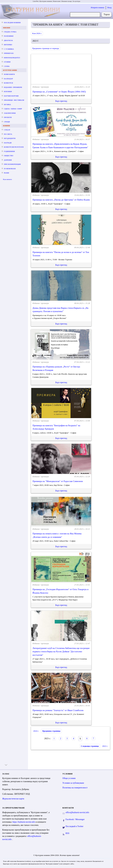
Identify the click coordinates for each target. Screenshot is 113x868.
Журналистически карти (13, 799)
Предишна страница (51, 731)
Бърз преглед (61, 101)
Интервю (8, 45)
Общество (9, 156)
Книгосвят (57, 1)
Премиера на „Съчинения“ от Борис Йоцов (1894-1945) (59, 92)
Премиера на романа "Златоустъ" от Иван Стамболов (58, 710)
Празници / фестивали (14, 100)
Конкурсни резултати (14, 147)
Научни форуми (11, 96)
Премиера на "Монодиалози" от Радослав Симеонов (58, 481)
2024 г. (36, 731)
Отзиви (7, 62)
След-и (7, 130)
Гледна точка (10, 32)
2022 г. (105, 746)
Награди (8, 143)
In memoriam (10, 169)
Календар (8, 79)
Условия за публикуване (73, 783)
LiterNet (36, 1)
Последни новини (12, 23)
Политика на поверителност (75, 788)
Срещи (7, 122)
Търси (107, 14)
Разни (6, 173)
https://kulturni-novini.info (24, 822)
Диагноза (8, 40)
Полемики (9, 36)
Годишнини (9, 151)
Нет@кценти (10, 138)
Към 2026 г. (37, 33)
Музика (7, 104)
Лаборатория (10, 113)
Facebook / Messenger (75, 819)
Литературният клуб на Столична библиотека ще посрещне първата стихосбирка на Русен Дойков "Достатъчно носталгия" (61, 652)
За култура (76, 1)
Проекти (8, 117)
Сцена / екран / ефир (13, 109)
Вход (109, 7)
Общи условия (69, 778)
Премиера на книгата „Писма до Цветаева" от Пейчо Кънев (61, 200)
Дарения (8, 160)
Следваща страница (90, 746)
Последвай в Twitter (74, 826)
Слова (7, 66)
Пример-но (9, 53)
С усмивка (9, 49)
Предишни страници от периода (46, 48)
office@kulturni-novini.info (77, 812)
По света (8, 134)
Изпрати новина (98, 7)
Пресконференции (12, 164)
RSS (67, 833)
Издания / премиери (13, 87)
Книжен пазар (67, 1)
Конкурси (8, 83)
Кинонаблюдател (12, 58)
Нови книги (9, 74)
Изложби (8, 91)
